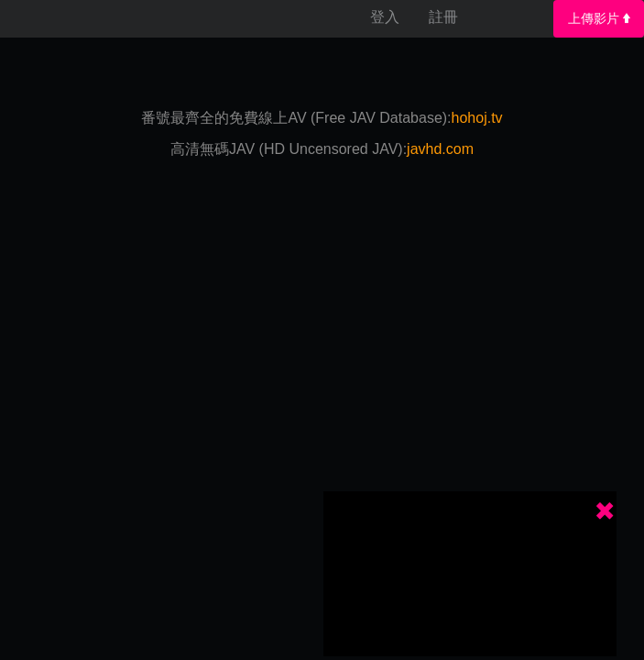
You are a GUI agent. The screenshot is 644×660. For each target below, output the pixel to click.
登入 (385, 17)
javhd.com (440, 149)
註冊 (443, 17)
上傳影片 (599, 18)
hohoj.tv (477, 118)
